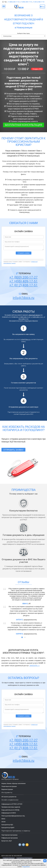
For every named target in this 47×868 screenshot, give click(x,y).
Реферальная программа (10, 838)
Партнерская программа (9, 835)
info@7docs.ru (24, 298)
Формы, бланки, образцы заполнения (13, 783)
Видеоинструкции (7, 789)
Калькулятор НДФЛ (8, 828)
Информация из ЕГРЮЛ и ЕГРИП (12, 804)
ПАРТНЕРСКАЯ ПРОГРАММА (24, 858)
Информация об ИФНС (9, 813)
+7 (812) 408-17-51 (39, 2)
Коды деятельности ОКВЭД (10, 810)
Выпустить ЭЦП (7, 841)
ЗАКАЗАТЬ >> (34, 666)
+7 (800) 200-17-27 (14, 2)
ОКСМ (3, 822)
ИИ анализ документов (9, 797)
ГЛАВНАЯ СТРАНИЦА (9, 858)
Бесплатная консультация (24, 125)
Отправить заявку (13, 450)
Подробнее (26, 867)
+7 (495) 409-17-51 (26, 2)
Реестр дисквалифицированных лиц (13, 816)
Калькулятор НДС (7, 825)
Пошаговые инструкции (9, 786)
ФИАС (3, 819)
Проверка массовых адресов (11, 807)
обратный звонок (34, 315)
